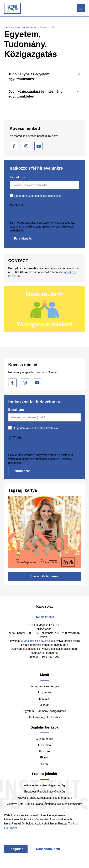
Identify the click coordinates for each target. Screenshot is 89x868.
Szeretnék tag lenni (44, 576)
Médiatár (29, 641)
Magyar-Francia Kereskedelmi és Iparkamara (44, 798)
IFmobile (44, 751)
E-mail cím (17, 177)
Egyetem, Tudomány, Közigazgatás (44, 711)
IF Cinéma (45, 745)
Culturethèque (44, 739)
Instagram (26, 146)
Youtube (39, 146)
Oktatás (44, 705)
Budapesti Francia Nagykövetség (44, 792)
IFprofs (45, 758)
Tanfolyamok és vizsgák (44, 686)
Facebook (14, 146)
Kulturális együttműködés (44, 717)
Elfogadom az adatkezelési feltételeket (37, 196)
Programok (44, 692)
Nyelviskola (48, 641)
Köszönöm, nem (48, 849)
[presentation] (36, 214)
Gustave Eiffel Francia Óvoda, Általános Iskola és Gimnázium (44, 804)
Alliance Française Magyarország (44, 785)
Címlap (8, 28)
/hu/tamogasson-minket (44, 309)
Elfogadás (16, 849)
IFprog (44, 764)
